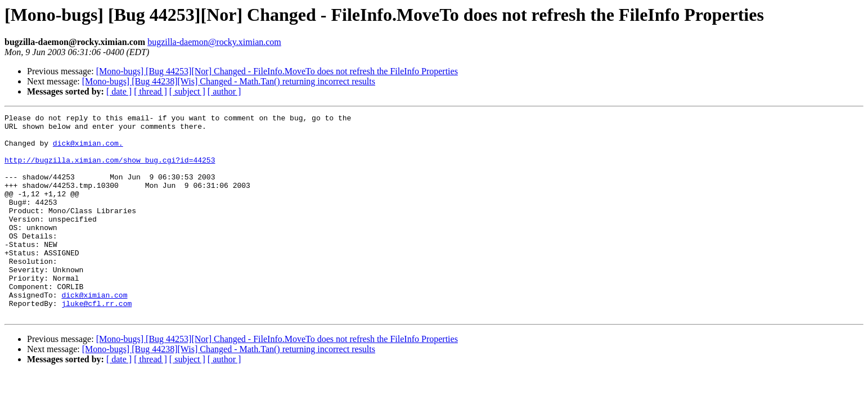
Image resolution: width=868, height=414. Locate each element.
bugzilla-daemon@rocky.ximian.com (214, 42)
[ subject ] (187, 91)
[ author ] (224, 91)
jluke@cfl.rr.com (96, 342)
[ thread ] (150, 91)
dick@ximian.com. (88, 150)
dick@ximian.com (94, 332)
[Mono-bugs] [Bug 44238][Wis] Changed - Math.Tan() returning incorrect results (229, 81)
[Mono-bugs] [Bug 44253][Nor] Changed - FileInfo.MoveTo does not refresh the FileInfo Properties (277, 71)
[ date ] (119, 91)
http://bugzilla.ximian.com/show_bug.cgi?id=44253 (110, 170)
